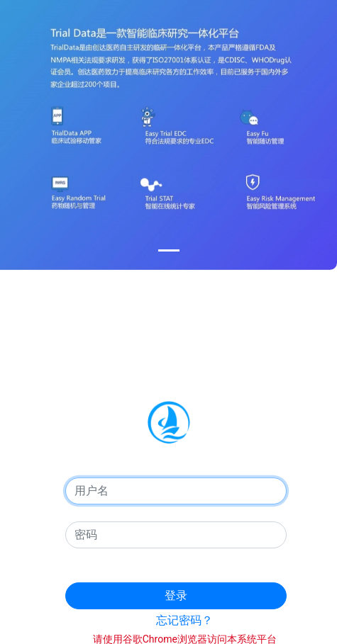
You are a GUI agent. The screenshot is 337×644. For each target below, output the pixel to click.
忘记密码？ (184, 620)
